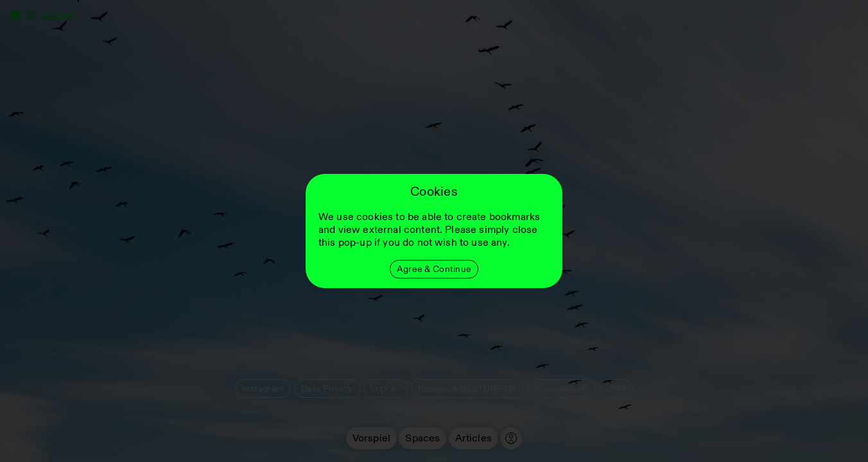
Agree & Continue (434, 269)
